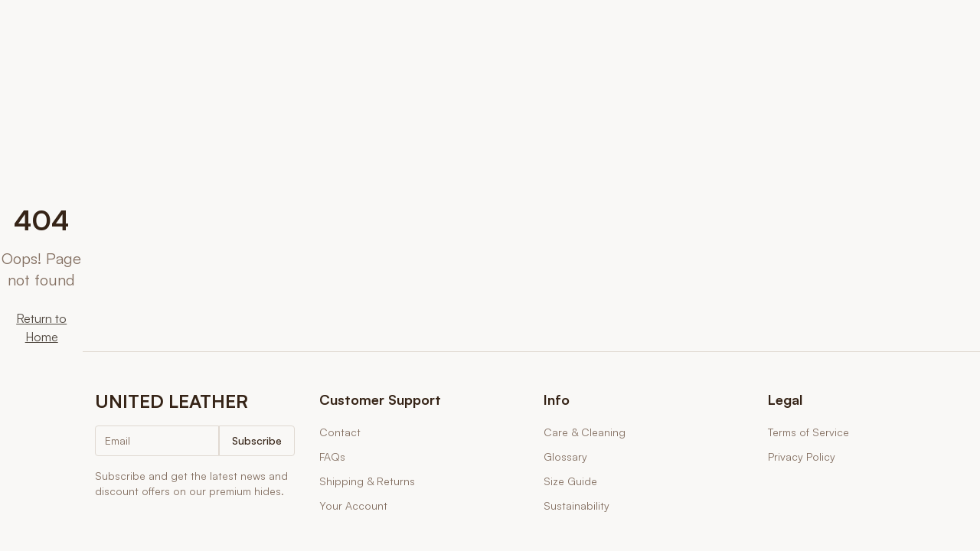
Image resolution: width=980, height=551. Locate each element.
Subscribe (257, 440)
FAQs (332, 456)
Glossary (565, 456)
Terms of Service (808, 432)
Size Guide (570, 481)
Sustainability (577, 505)
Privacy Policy (802, 456)
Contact (340, 432)
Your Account (353, 505)
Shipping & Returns (367, 481)
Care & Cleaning (585, 432)
